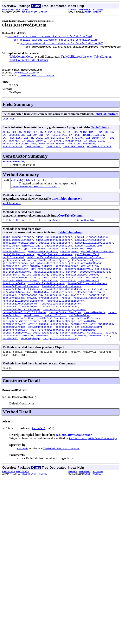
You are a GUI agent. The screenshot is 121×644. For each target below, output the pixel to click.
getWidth (57, 292)
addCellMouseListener (18, 250)
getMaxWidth (11, 281)
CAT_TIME (108, 142)
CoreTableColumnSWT (27, 74)
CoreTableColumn (70, 224)
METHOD (43, 12)
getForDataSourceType (49, 275)
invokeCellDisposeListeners (87, 302)
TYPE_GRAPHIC (34, 153)
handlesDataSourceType (82, 292)
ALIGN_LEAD (52, 135)
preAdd (31, 320)
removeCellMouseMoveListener (61, 327)
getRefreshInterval (78, 285)
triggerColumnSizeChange (61, 368)
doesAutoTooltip (14, 264)
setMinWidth (79, 351)
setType (111, 362)
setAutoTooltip (55, 341)
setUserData (44, 365)
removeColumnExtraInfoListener (24, 337)
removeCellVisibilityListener (65, 334)
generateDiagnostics (43, 264)
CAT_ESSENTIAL (56, 139)
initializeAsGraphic (49, 229)
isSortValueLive (56, 316)
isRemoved (9, 316)
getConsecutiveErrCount (87, 271)
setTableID (95, 362)
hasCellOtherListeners (58, 295)
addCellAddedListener (18, 247)
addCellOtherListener (90, 250)
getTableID (102, 285)
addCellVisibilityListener (94, 254)
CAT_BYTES (106, 135)
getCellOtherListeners (18, 268)
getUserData (11, 292)
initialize (49, 299)
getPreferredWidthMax (46, 285)
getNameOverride (67, 281)
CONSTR (33, 12)
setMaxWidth (86, 348)
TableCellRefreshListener (77, 57)
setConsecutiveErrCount (19, 344)
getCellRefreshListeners (55, 268)
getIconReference (15, 278)
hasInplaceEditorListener (21, 299)
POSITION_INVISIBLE (81, 149)
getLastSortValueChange (86, 278)
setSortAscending (45, 362)
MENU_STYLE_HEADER (52, 149)
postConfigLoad (13, 320)
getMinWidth (30, 281)
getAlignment (69, 264)
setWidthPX (10, 368)
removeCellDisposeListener (65, 323)
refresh (16, 188)
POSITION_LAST (12, 153)
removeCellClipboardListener (23, 323)
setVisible (63, 365)
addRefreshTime (72, 261)
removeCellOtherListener (20, 330)
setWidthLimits (99, 365)
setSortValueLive (72, 362)
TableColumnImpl (106, 116)
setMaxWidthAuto (14, 351)
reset (112, 337)
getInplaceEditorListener (48, 278)
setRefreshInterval (16, 362)
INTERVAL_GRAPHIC (34, 146)
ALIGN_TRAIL (88, 135)
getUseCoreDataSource (95, 288)
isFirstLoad (100, 309)
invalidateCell (89, 299)
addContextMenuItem (58, 257)
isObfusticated (62, 313)
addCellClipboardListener (54, 247)
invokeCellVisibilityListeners (67, 309)
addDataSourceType (15, 261)
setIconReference (89, 344)
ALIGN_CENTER (33, 135)
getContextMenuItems (17, 275)
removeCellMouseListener (20, 327)
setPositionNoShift (89, 355)
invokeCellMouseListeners (21, 306)
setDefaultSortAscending (56, 344)
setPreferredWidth (15, 358)
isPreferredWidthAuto (90, 313)
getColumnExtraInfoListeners (47, 271)
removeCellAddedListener (91, 320)
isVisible (77, 316)
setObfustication (40, 355)
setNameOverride (14, 355)
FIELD (25, 12)
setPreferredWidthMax (81, 358)
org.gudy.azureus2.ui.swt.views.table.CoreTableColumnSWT (61, 44)
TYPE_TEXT (53, 153)
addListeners (12, 212)
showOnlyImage (31, 368)
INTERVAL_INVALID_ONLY (65, 146)
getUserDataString (35, 292)
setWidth (80, 365)
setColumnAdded (80, 341)
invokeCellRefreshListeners (62, 306)
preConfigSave (49, 320)
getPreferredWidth (15, 285)
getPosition (90, 281)
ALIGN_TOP (70, 135)
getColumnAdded (13, 271)
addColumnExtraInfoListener (22, 257)
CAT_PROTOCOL (33, 142)
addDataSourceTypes (45, 261)
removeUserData (95, 337)
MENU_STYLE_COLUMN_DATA (19, 149)
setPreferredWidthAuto (47, 358)
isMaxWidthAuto (13, 313)
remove (66, 320)
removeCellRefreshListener (59, 330)
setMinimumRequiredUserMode (48, 351)
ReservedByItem (13, 168)
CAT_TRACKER (11, 146)
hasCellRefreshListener (93, 295)
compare (91, 261)
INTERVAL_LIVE (94, 146)
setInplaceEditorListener (21, 348)
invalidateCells (14, 302)
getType (71, 288)
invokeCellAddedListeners (46, 302)
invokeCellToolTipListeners (22, 309)
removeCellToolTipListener (21, 334)
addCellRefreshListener (19, 254)
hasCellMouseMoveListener (21, 295)
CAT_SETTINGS (54, 142)
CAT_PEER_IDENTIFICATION (86, 139)
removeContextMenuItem (65, 337)
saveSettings (12, 341)
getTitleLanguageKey (17, 288)
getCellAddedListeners (97, 264)
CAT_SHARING (74, 142)
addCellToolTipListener (55, 254)
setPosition (64, 355)
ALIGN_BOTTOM (12, 135)
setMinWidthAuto (102, 351)
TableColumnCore (21, 57)
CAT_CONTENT (35, 139)
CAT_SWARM (92, 142)
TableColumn (102, 57)
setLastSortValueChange (59, 348)
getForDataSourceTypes (83, 275)
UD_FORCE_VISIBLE (99, 153)
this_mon (9, 121)
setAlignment (33, 341)
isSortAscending (31, 316)
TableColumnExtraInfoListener (29, 61)
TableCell (30, 188)
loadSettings (96, 316)
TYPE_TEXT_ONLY (74, 153)
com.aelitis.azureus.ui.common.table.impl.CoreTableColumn (56, 40)
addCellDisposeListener (92, 247)
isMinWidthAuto (37, 313)
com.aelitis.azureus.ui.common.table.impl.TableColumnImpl (50, 37)
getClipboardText (87, 268)
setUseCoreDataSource (18, 365)
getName (47, 281)
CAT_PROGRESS (12, 142)
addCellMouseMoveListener (54, 250)
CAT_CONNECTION (13, 139)
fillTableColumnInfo (17, 229)
